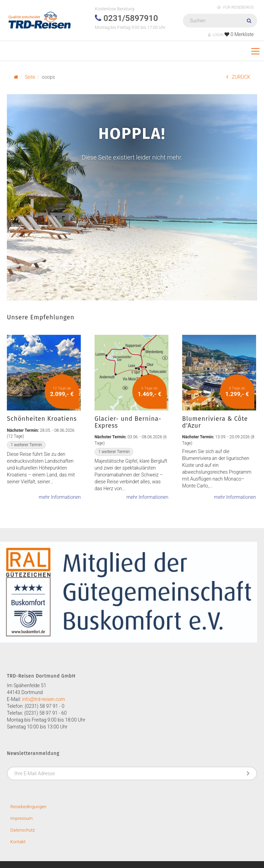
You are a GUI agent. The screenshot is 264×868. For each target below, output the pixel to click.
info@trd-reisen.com (43, 699)
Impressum (21, 818)
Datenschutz (23, 830)
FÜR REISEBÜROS (235, 7)
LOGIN (216, 35)
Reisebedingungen (28, 807)
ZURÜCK (238, 77)
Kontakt (18, 842)
